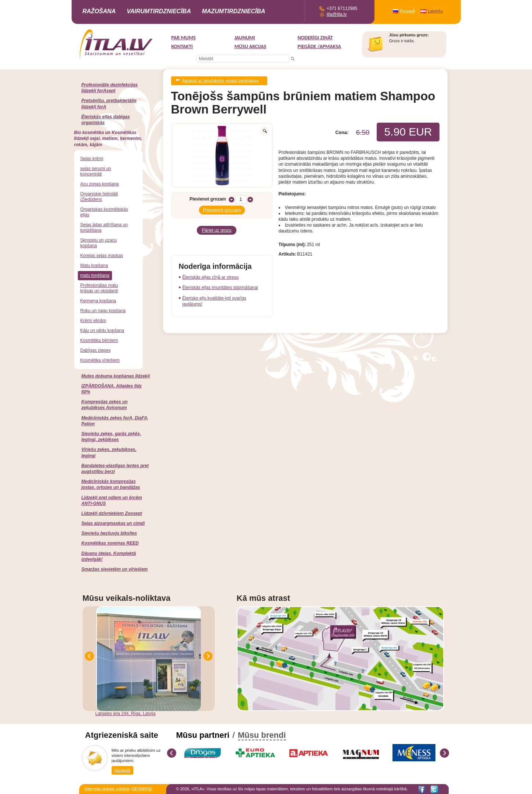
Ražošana (99, 11)
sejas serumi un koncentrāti (96, 171)
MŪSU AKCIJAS (251, 46)
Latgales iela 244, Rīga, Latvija (126, 714)
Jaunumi (245, 38)
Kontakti (182, 46)
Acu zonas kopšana (100, 184)
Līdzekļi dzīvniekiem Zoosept (112, 513)
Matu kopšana (94, 266)
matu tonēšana (95, 275)
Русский (408, 11)
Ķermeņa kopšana (98, 301)
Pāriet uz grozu (217, 227)
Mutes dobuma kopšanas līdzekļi (116, 376)
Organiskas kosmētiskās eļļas (104, 212)
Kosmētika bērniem (99, 340)
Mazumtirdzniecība (234, 11)
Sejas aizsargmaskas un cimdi (113, 523)
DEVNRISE (142, 789)
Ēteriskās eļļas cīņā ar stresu (211, 273)
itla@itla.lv (337, 14)
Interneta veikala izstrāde (107, 789)
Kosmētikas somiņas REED (110, 543)
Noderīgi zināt (315, 38)
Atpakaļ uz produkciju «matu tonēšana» (221, 80)
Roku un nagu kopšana (103, 311)
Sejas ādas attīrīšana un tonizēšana (104, 228)
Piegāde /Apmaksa (320, 46)
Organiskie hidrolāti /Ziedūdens (99, 197)
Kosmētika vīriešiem (100, 360)
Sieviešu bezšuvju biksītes (109, 533)
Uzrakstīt (122, 770)
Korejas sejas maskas (102, 256)
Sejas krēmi (92, 159)
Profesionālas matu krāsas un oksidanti (99, 288)
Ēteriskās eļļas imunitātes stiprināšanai (220, 283)
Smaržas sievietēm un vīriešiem (115, 569)
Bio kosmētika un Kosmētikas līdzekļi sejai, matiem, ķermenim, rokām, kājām (108, 138)
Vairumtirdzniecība (159, 11)
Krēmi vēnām (93, 321)
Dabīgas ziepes (96, 350)
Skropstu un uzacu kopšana (99, 243)
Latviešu (435, 11)
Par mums (184, 38)
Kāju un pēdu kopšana (102, 331)
